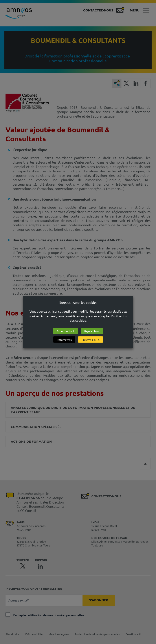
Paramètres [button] (64, 340)
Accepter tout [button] (65, 331)
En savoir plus (91, 340)
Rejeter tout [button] (92, 331)
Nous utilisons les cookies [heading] (78, 302)
